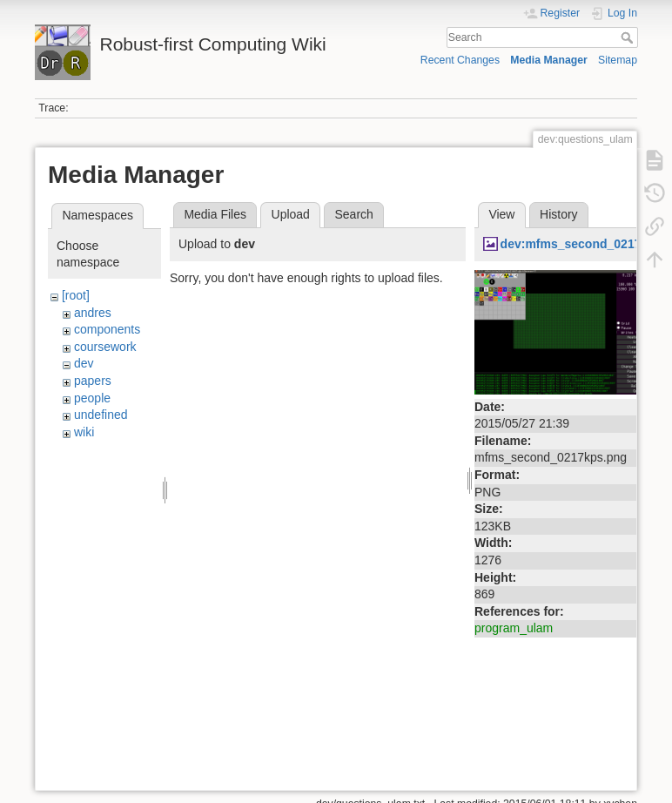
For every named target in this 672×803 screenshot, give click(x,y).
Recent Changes (460, 60)
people (92, 398)
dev (84, 363)
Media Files (215, 214)
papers (93, 381)
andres (93, 313)
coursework (105, 347)
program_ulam (514, 628)
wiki (84, 432)
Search (629, 37)
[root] (76, 295)
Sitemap (618, 60)
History (559, 214)
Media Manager (549, 60)
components (107, 329)
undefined (101, 415)
